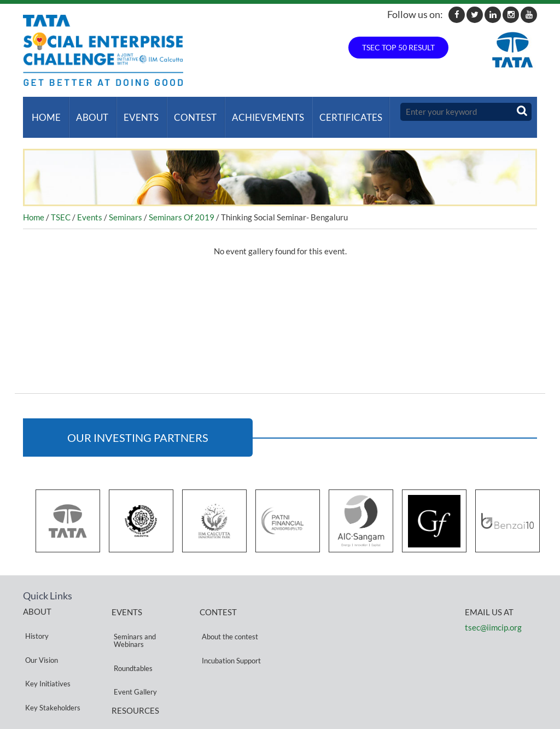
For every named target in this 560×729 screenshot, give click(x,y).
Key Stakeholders (51, 659)
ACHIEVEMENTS (257, 112)
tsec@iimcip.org (493, 616)
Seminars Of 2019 (182, 206)
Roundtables (131, 641)
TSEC (61, 206)
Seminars (126, 206)
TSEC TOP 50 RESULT (398, 47)
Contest (186, 112)
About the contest (228, 620)
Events (135, 112)
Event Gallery (133, 654)
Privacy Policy (133, 686)
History (35, 619)
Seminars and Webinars (133, 624)
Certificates (338, 112)
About (88, 112)
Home (44, 112)
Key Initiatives (46, 646)
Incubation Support (229, 633)
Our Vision (39, 632)
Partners (37, 672)
